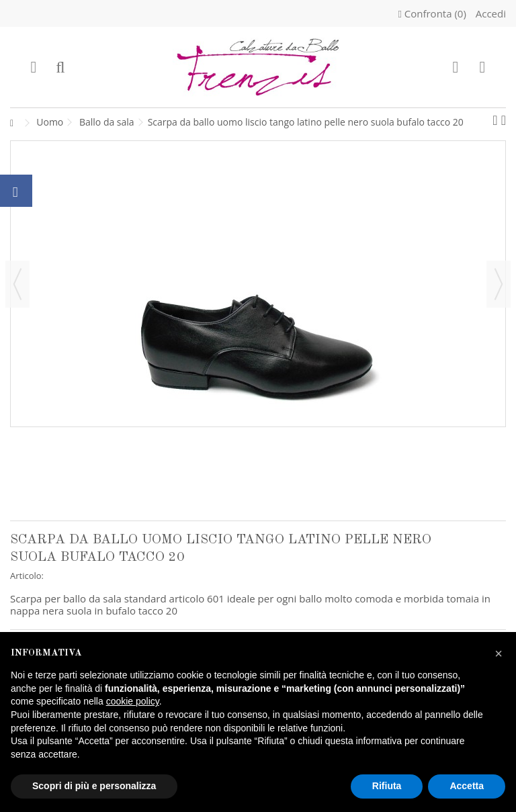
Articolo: (27, 576)
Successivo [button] (499, 284)
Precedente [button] (17, 284)
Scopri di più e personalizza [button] (94, 786)
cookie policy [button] (133, 701)
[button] (499, 653)
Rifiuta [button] (387, 786)
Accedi (489, 13)
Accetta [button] (467, 786)
